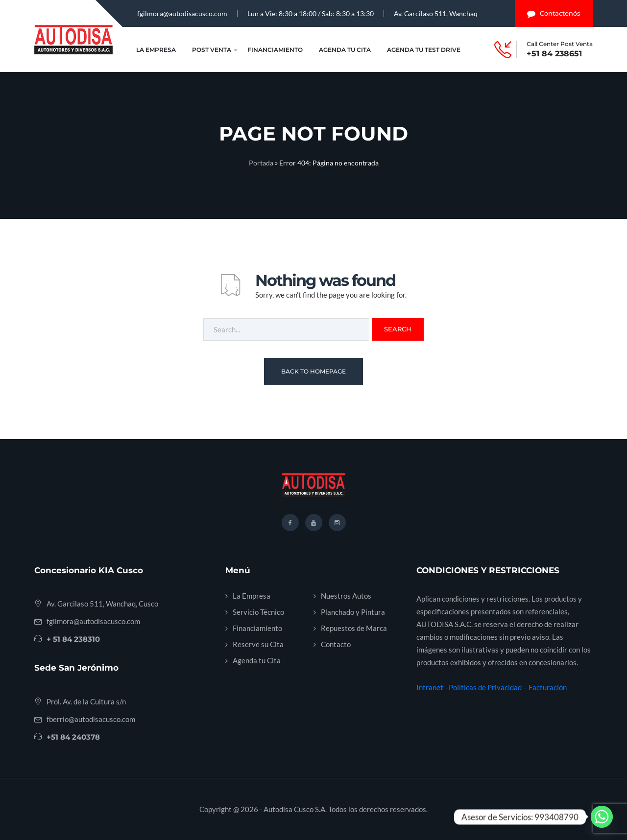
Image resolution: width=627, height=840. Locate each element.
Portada (261, 163)
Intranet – (433, 687)
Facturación (548, 687)
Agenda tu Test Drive (424, 50)
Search (398, 329)
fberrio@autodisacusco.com (91, 719)
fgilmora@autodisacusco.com (182, 13)
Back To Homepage (313, 371)
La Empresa (156, 50)
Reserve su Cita (258, 644)
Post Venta (212, 50)
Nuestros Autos (346, 596)
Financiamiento (275, 50)
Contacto (336, 644)
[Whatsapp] (602, 817)
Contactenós (554, 14)
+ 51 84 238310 (73, 639)
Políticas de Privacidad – (489, 687)
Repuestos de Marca (354, 628)
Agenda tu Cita (345, 50)
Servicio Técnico (258, 612)
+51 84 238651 (554, 54)
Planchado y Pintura (353, 612)
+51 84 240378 (73, 737)
